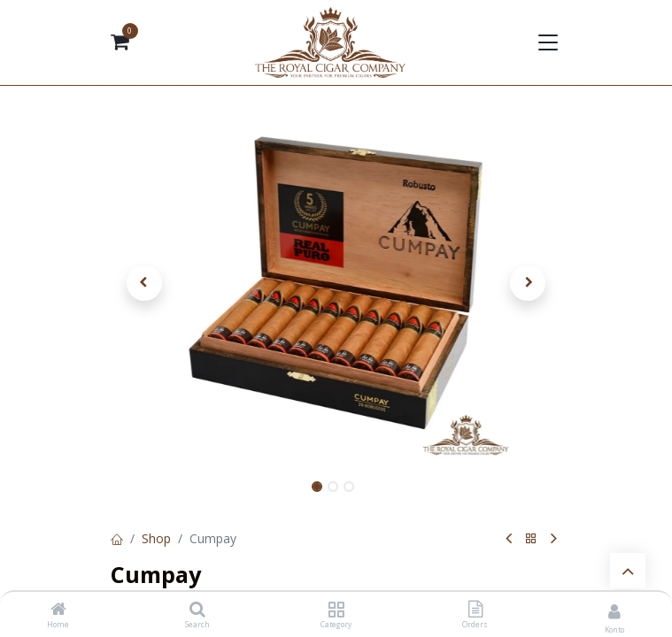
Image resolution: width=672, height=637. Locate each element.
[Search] (197, 610)
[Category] (336, 610)
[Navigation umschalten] (547, 42)
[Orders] (475, 610)
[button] (145, 283)
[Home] (58, 610)
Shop (156, 538)
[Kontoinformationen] (614, 611)
